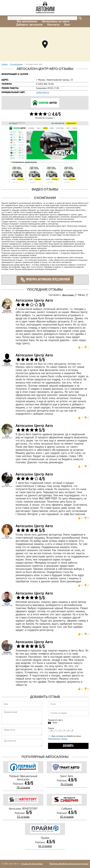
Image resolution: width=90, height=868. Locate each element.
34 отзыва (67, 784)
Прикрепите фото (55, 720)
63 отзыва (23, 817)
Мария (7, 364)
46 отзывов (45, 846)
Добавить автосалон (29, 25)
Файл (55, 723)
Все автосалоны (27, 22)
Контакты (53, 25)
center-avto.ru (43, 92)
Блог (67, 25)
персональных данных (58, 739)
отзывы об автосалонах (32, 864)
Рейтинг (81, 295)
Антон (7, 604)
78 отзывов (23, 788)
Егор (7, 436)
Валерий (7, 652)
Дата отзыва (68, 295)
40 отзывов (67, 817)
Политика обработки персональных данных (69, 864)
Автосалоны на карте (56, 22)
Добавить (68, 746)
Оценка (51, 728)
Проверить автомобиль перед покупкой (45, 280)
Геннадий (7, 311)
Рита (7, 536)
